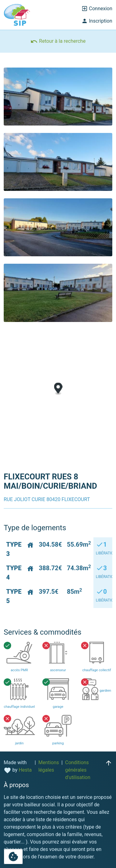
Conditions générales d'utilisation (78, 770)
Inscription (97, 21)
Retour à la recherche (58, 42)
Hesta (25, 770)
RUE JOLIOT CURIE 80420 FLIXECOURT (47, 499)
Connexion (97, 9)
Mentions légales (49, 766)
